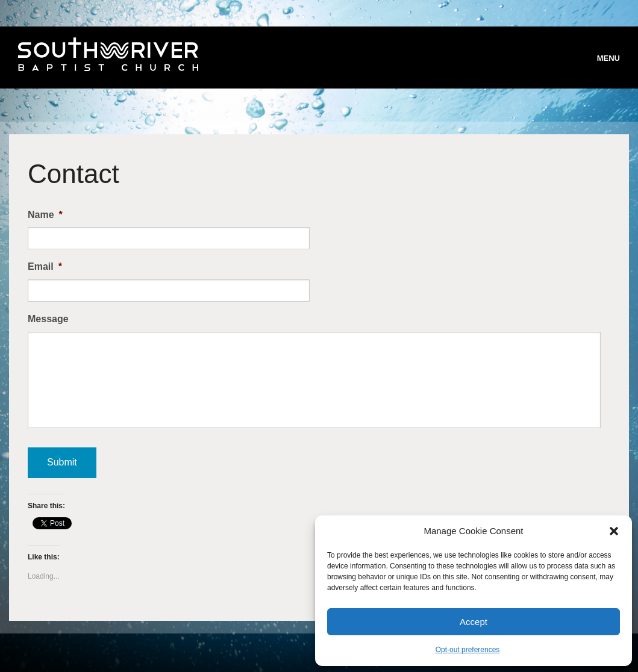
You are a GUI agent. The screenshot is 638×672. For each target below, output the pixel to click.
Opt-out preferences (468, 650)
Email (45, 266)
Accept (474, 622)
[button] (614, 531)
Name (45, 215)
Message (48, 319)
